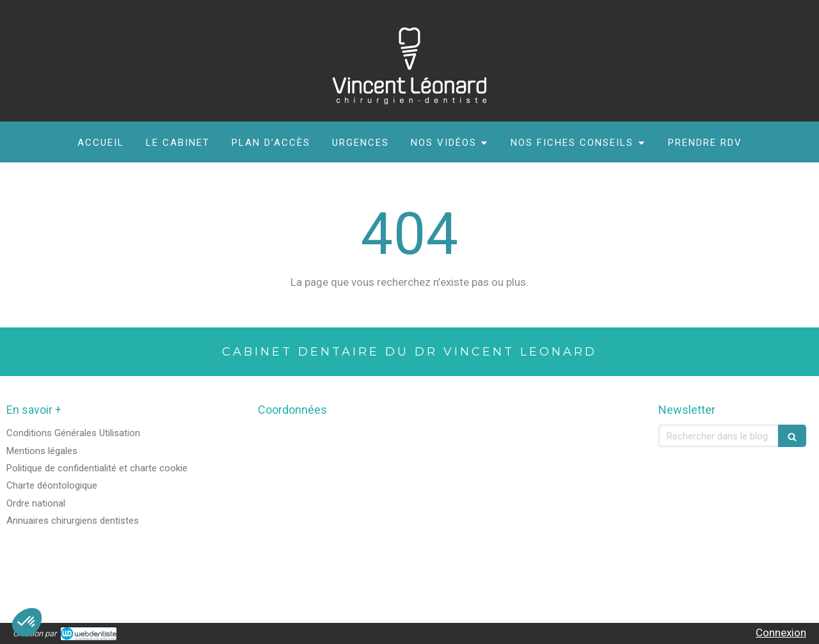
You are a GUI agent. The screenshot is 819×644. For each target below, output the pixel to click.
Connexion (781, 632)
